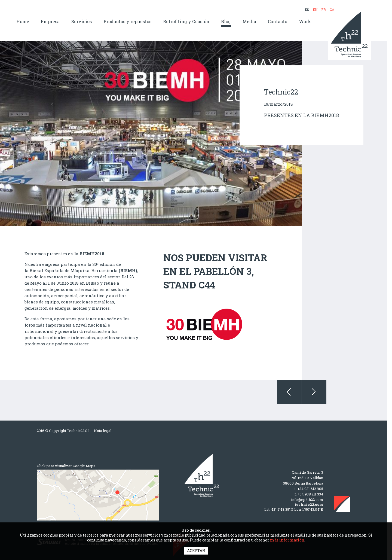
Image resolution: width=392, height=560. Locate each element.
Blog (226, 22)
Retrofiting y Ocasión (186, 22)
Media (249, 22)
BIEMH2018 (92, 254)
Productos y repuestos (127, 22)
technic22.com (309, 504)
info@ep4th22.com (307, 500)
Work (305, 22)
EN (315, 10)
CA (332, 10)
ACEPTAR (196, 551)
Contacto (278, 22)
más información (287, 540)
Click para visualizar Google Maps (66, 466)
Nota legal (103, 431)
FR (324, 10)
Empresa (50, 22)
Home (23, 22)
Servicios (82, 22)
